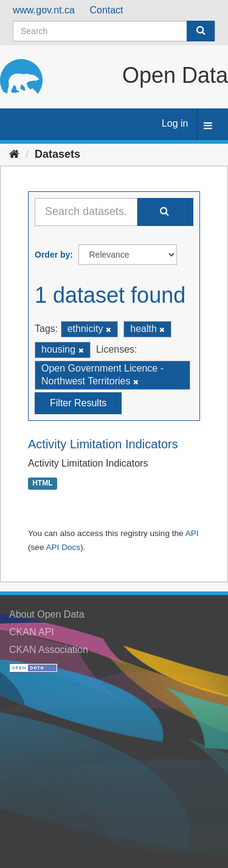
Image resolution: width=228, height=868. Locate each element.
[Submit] (201, 31)
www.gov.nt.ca (44, 10)
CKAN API (32, 632)
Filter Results (78, 403)
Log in (175, 123)
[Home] (14, 154)
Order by (52, 255)
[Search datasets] (114, 31)
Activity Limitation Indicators (103, 444)
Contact (106, 10)
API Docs (63, 547)
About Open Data (47, 614)
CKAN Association (49, 650)
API (192, 533)
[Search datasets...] (86, 212)
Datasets (57, 154)
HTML (42, 483)
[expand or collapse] (208, 126)
